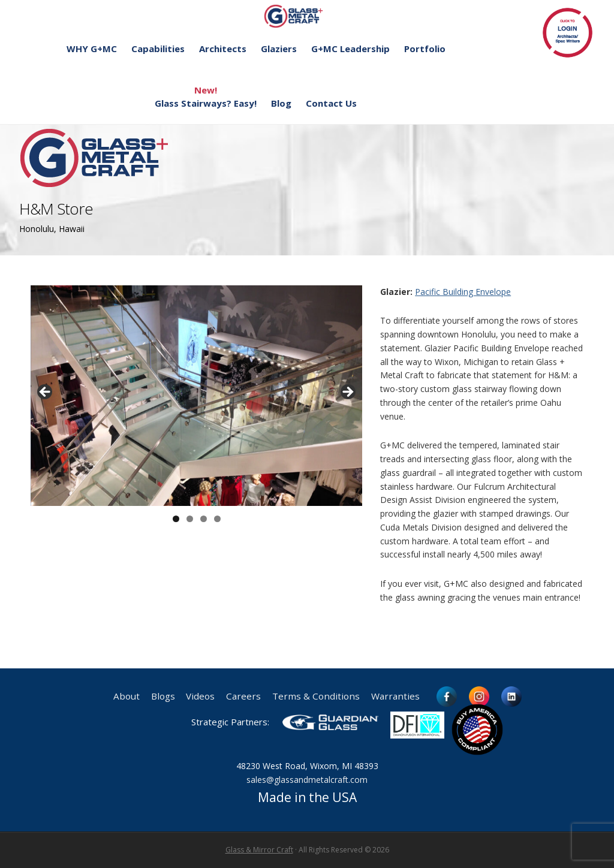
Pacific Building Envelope (463, 292)
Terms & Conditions (316, 696)
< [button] (46, 393)
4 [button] (217, 519)
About (126, 696)
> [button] (347, 393)
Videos (200, 696)
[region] (196, 396)
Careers (243, 696)
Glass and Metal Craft (306, 16)
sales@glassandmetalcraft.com (307, 780)
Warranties (395, 696)
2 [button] (190, 519)
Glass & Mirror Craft (259, 850)
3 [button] (204, 519)
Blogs (162, 696)
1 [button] (176, 519)
